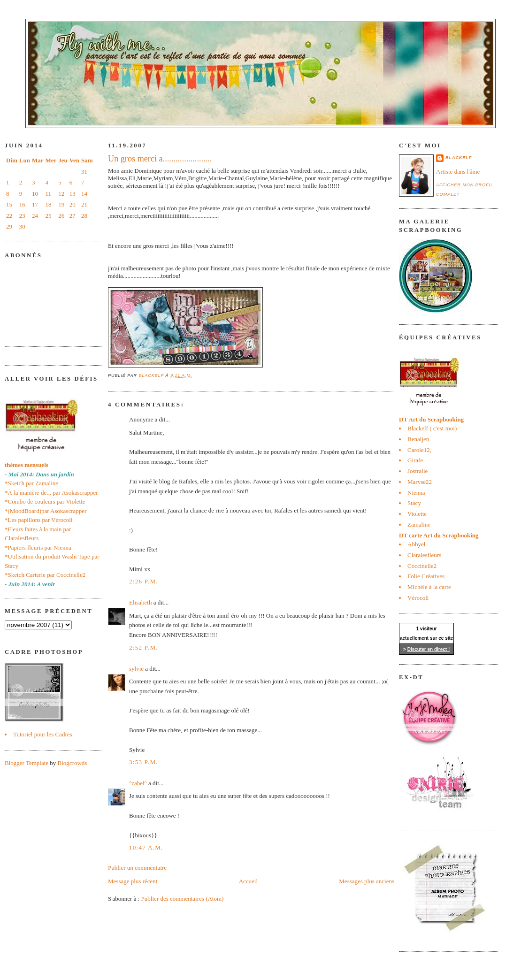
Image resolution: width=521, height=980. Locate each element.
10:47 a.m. (146, 847)
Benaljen (418, 439)
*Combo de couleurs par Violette (45, 501)
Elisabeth (140, 602)
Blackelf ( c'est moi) (432, 428)
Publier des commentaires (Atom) (183, 899)
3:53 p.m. (144, 762)
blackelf (459, 158)
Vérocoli (418, 598)
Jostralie (418, 471)
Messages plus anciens (367, 881)
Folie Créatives (426, 576)
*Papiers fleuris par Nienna (38, 547)
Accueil (248, 881)
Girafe (415, 460)
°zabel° (138, 783)
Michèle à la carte (429, 587)
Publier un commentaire (137, 868)
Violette (417, 514)
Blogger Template (27, 763)
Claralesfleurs (424, 555)
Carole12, (419, 450)
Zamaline (419, 524)
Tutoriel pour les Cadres (43, 734)
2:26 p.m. (144, 581)
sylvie (136, 669)
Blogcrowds (73, 763)
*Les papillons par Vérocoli (39, 520)
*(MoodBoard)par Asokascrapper (46, 511)
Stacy (414, 503)
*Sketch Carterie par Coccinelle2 (45, 575)
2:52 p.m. (144, 647)
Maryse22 (420, 482)
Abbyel (416, 544)
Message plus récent (133, 881)
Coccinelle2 (422, 566)
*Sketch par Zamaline (31, 483)
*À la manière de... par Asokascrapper (51, 493)
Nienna (416, 493)
